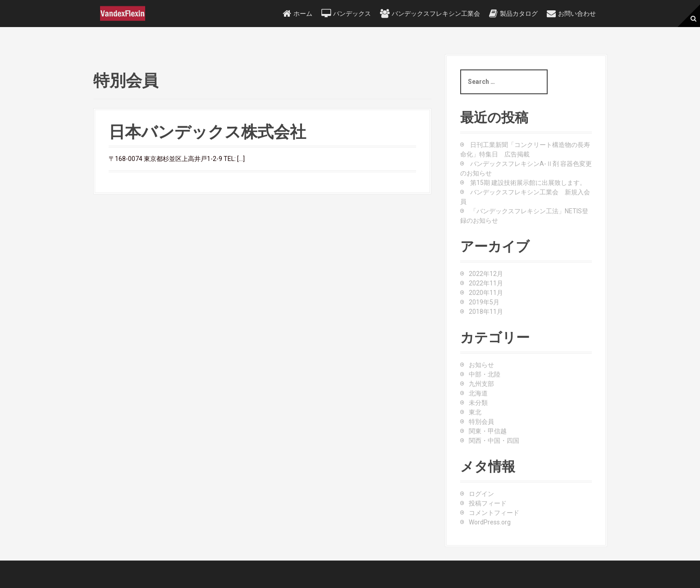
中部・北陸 (485, 374)
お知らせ (481, 365)
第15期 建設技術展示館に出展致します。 (528, 183)
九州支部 (481, 384)
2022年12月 (486, 274)
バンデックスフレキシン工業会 (436, 14)
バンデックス (352, 14)
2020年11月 (486, 293)
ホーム (303, 14)
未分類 (478, 403)
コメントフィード (494, 513)
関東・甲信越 (488, 431)
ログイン (481, 494)
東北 (475, 412)
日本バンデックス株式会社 (207, 132)
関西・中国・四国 (494, 441)
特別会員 (481, 422)
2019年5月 (484, 302)
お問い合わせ (577, 14)
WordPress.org (490, 522)
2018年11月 (486, 312)
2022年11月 (486, 283)
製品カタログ (519, 14)
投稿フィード (488, 503)
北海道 (478, 393)
